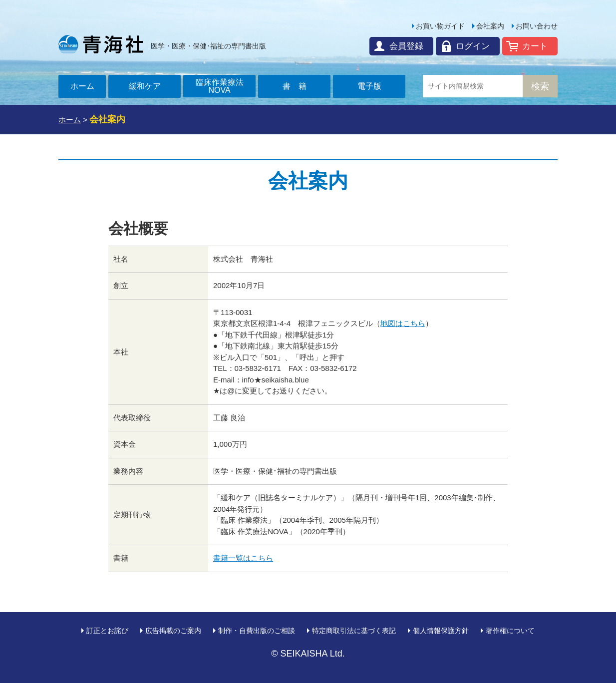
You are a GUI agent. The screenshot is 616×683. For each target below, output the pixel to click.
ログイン (473, 46)
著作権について (510, 631)
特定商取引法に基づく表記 (354, 631)
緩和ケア (145, 86)
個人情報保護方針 (441, 631)
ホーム (82, 86)
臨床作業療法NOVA (220, 86)
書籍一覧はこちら (243, 558)
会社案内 (490, 26)
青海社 (101, 44)
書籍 (299, 86)
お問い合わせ (537, 26)
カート (535, 46)
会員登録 (406, 46)
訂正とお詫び (107, 631)
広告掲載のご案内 (173, 631)
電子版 (369, 86)
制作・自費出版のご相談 (257, 631)
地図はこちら (403, 323)
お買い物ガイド (440, 26)
